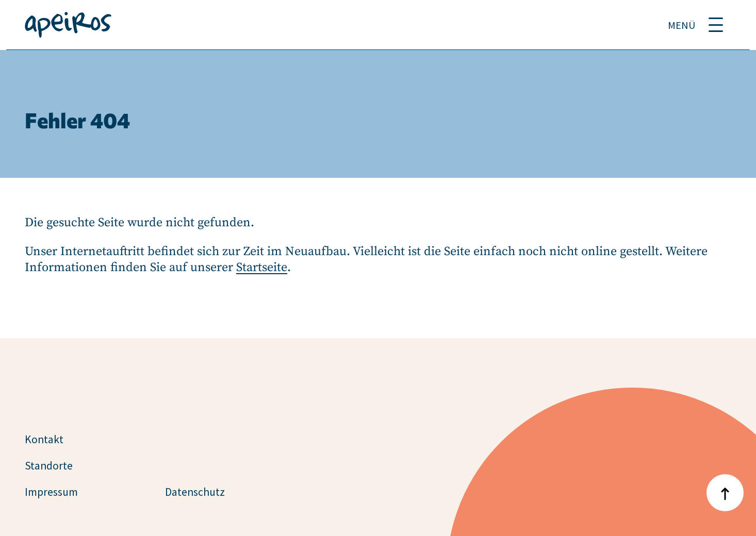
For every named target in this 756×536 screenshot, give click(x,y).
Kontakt (44, 439)
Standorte (49, 466)
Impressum (51, 492)
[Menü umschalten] (716, 25)
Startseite (262, 267)
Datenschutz (195, 492)
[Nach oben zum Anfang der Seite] (725, 493)
